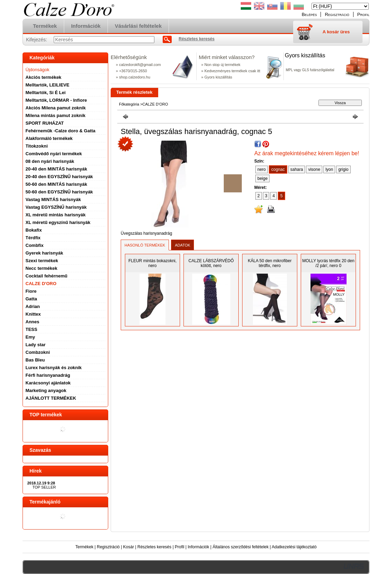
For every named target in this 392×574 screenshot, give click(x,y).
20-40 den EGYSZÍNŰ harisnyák (59, 177)
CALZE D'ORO (41, 284)
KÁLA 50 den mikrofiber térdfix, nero (270, 263)
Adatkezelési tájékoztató (294, 547)
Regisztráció (108, 547)
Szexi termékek (42, 261)
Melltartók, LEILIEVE (48, 85)
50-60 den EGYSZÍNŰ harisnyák (59, 192)
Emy (30, 337)
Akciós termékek (44, 77)
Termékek (84, 547)
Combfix (35, 245)
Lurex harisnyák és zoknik (54, 368)
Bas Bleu (35, 360)
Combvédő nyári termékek (54, 154)
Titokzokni (37, 146)
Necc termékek (42, 268)
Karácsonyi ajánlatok (48, 383)
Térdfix (33, 238)
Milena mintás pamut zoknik (56, 115)
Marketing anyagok (46, 390)
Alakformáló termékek (49, 138)
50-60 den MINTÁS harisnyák (57, 184)
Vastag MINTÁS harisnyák (53, 199)
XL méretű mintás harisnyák (56, 215)
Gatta (31, 299)
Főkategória (129, 104)
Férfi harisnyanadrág (48, 375)
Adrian (33, 306)
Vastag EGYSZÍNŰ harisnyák (56, 207)
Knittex (33, 314)
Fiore (31, 291)
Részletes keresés (154, 547)
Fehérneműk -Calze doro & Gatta (61, 131)
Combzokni (38, 352)
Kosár (129, 547)
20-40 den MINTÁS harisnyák (57, 169)
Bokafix (34, 230)
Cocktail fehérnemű (47, 276)
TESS (32, 329)
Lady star (36, 345)
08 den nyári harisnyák (50, 161)
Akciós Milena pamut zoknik (56, 108)
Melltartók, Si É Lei (46, 93)
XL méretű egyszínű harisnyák (58, 222)
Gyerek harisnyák (44, 253)
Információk (198, 547)
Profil (180, 547)
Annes (33, 322)
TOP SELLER (44, 487)
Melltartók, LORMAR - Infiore (56, 100)
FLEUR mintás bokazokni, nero (152, 263)
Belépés (309, 14)
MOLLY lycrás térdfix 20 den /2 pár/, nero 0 (328, 263)
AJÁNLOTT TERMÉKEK (51, 398)
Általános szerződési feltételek (241, 547)
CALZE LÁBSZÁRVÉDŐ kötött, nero (211, 263)
